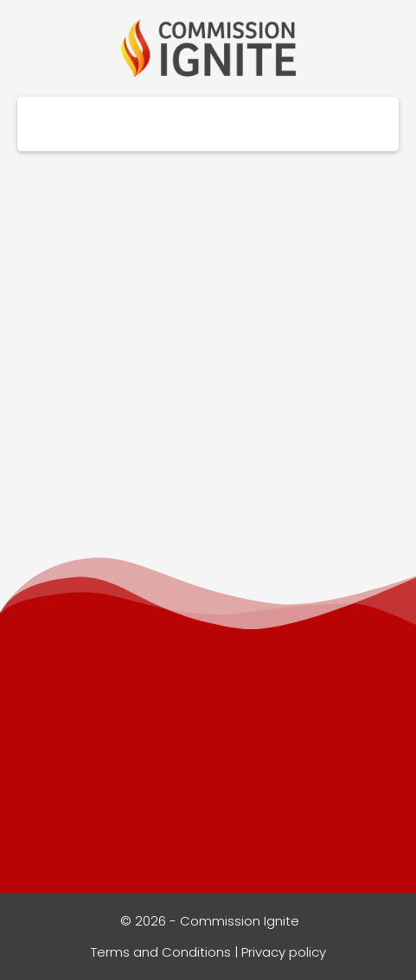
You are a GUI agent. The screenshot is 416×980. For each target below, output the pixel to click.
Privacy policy (284, 952)
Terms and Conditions (161, 952)
